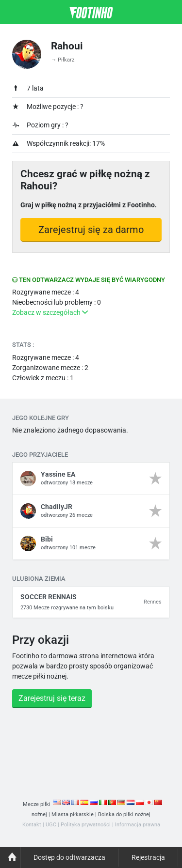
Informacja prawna (138, 825)
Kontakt (32, 825)
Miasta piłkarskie (73, 814)
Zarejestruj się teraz (52, 698)
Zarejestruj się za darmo (91, 230)
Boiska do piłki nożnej (124, 814)
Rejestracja (148, 857)
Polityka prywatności (86, 825)
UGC (51, 825)
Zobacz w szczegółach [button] (50, 312)
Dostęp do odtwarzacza (69, 857)
